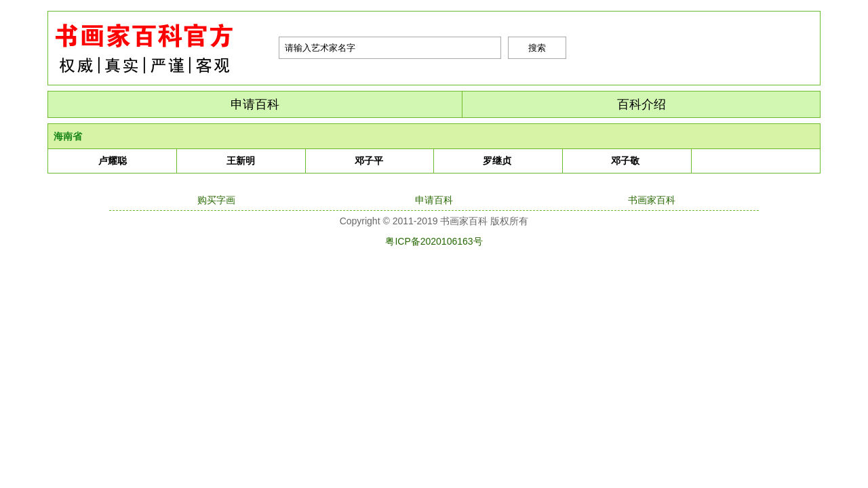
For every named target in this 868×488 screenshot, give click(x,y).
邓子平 (369, 161)
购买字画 (216, 200)
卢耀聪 (113, 161)
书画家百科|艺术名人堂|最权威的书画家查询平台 (163, 48)
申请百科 (255, 104)
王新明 (241, 161)
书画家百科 (652, 200)
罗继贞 (497, 161)
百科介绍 (642, 104)
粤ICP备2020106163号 (434, 241)
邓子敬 (625, 161)
